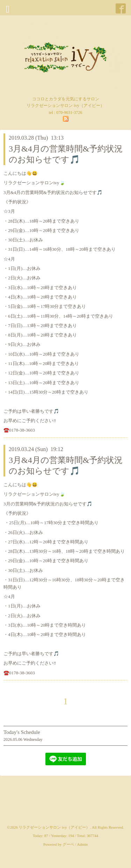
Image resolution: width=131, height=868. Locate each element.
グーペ (68, 844)
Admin (83, 844)
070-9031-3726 (69, 113)
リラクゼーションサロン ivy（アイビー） (54, 827)
